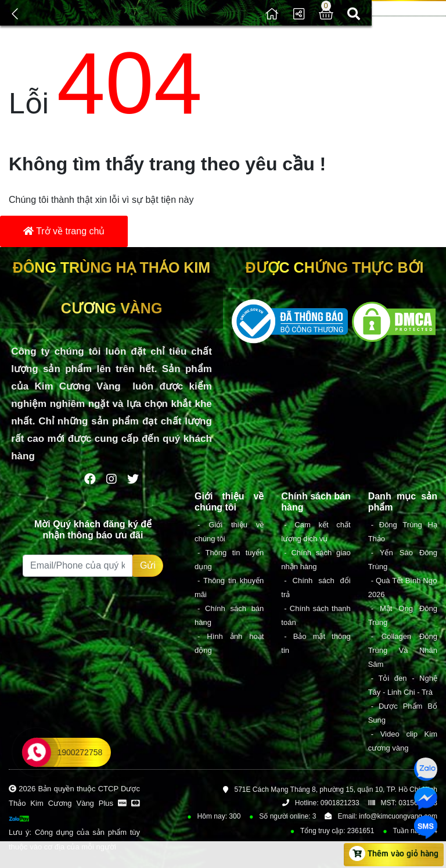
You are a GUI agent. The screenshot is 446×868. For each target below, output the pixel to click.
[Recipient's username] (78, 566)
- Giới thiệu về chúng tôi (229, 532)
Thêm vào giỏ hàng (394, 853)
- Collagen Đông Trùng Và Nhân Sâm (403, 650)
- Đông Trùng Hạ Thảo (403, 532)
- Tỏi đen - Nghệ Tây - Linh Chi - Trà (403, 685)
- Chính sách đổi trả (316, 587)
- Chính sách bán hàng (229, 615)
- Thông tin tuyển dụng (229, 560)
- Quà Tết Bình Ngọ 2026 (403, 587)
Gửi (148, 565)
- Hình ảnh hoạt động (229, 643)
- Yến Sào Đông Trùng (403, 560)
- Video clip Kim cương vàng (403, 741)
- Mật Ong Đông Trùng (403, 615)
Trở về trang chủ (64, 231)
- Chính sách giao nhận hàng (316, 560)
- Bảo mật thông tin (316, 643)
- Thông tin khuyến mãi (229, 587)
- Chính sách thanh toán (316, 615)
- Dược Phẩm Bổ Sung (403, 713)
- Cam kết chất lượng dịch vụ (316, 532)
